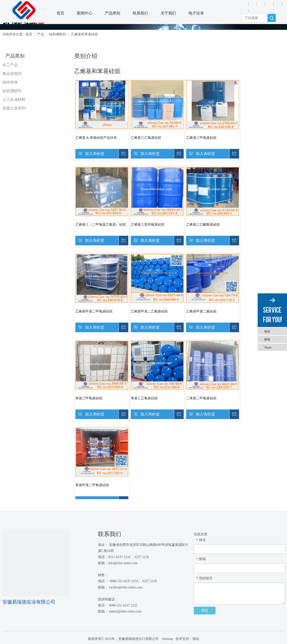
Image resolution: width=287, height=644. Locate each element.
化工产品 (10, 65)
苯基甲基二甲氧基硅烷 (92, 485)
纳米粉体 (10, 82)
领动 (196, 639)
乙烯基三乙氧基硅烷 (146, 138)
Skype (268, 347)
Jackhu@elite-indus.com (126, 587)
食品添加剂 (12, 73)
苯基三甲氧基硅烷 (89, 398)
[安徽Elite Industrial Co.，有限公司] (24, 13)
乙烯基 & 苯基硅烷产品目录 (96, 138)
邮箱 (267, 339)
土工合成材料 (14, 99)
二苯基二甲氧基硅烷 (201, 398)
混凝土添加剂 (14, 108)
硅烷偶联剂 (12, 91)
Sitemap (167, 639)
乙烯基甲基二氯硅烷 (201, 311)
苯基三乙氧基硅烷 (144, 398)
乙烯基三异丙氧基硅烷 (148, 225)
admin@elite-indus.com (125, 611)
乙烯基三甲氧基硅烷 (201, 138)
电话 (267, 331)
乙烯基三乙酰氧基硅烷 (203, 225)
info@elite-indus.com (123, 563)
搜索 (272, 18)
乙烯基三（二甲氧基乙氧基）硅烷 (101, 225)
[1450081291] (36, 563)
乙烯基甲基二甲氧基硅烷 (94, 311)
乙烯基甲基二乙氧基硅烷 (149, 311)
